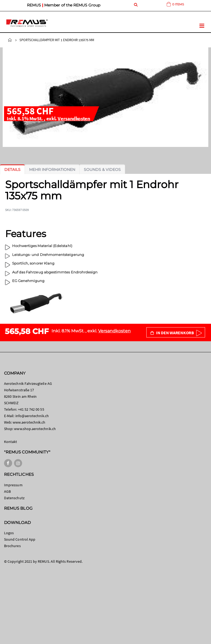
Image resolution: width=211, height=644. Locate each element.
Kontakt (11, 442)
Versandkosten (74, 118)
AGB (7, 491)
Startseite (10, 40)
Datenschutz (14, 498)
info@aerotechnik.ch (32, 416)
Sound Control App (20, 539)
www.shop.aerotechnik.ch (35, 429)
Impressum (13, 485)
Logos (9, 533)
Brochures (12, 546)
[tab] (12, 170)
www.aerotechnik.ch (29, 422)
